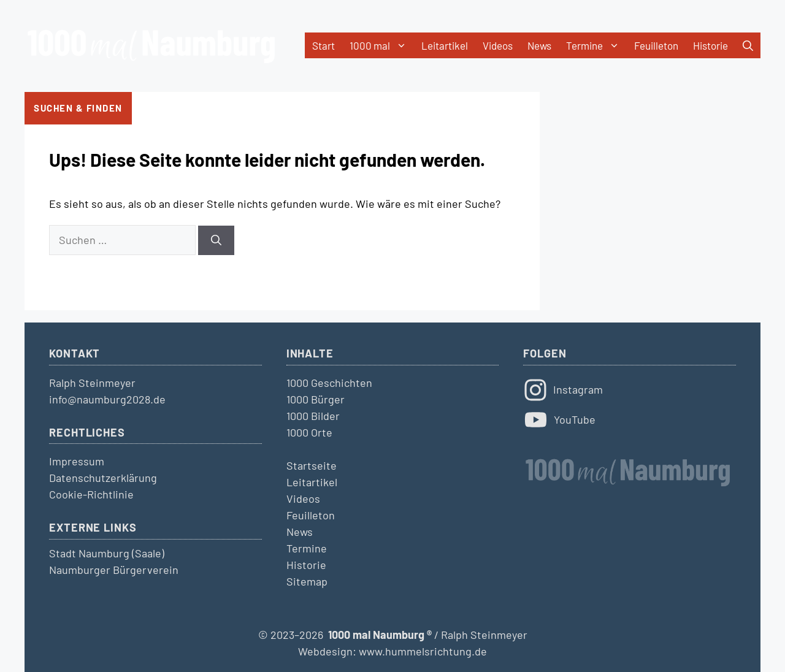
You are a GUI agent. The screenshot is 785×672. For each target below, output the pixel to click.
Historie (710, 45)
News (539, 45)
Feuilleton (656, 45)
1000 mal (382, 45)
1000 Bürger (316, 399)
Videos (498, 45)
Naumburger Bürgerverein (114, 570)
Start (324, 45)
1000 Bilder (313, 416)
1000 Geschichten (329, 383)
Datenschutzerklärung (103, 478)
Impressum (77, 461)
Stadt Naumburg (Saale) (107, 553)
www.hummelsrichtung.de (423, 651)
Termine (596, 45)
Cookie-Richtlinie (91, 494)
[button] (748, 45)
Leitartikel (445, 45)
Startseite (312, 465)
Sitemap (307, 581)
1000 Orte (309, 432)
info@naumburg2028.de (107, 399)
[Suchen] (216, 240)
